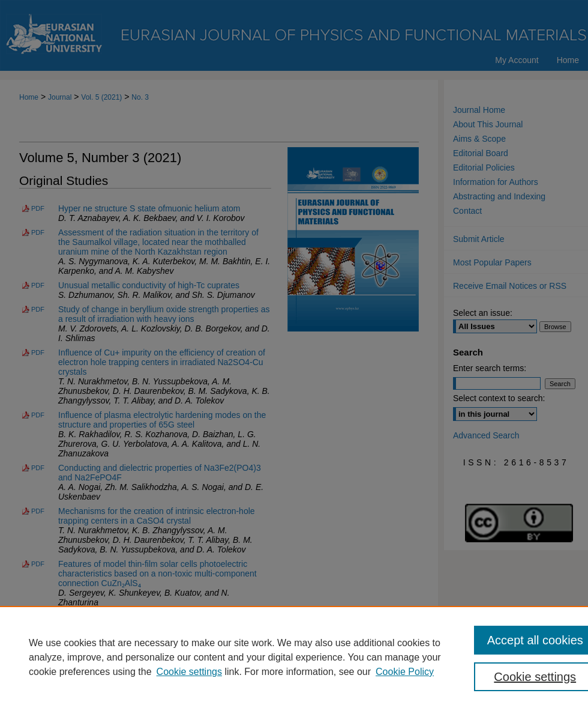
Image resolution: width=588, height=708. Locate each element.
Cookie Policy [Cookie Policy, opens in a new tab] (405, 672)
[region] (294, 657)
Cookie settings (189, 672)
